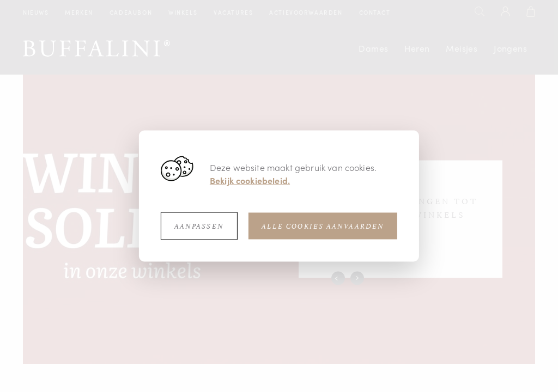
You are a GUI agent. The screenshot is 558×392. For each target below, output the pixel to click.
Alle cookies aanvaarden (323, 226)
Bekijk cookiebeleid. (250, 180)
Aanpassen (199, 226)
